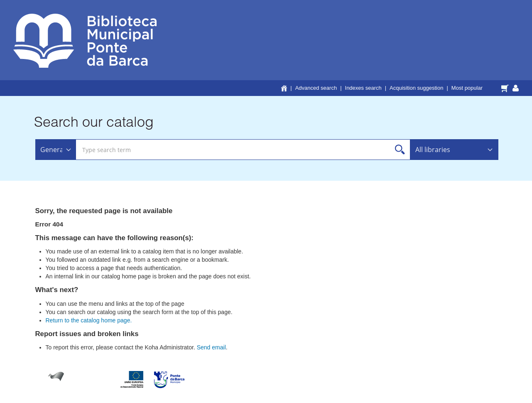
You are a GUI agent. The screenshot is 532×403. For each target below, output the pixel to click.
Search (400, 150)
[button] (506, 88)
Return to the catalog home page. (89, 320)
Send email (211, 347)
